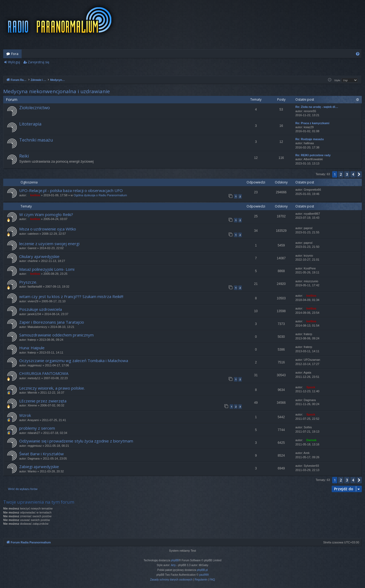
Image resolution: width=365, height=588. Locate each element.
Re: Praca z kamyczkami (312, 123)
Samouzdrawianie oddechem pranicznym (56, 335)
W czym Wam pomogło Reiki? (46, 214)
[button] (359, 174)
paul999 (204, 575)
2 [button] (341, 174)
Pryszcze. (28, 282)
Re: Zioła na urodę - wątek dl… (317, 107)
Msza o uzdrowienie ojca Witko (48, 229)
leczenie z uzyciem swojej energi (49, 244)
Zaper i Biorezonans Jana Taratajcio (52, 322)
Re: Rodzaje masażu (310, 139)
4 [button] (353, 174)
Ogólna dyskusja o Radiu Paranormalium (100, 195)
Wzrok (25, 415)
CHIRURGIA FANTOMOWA (44, 373)
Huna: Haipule (32, 348)
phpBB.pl (202, 570)
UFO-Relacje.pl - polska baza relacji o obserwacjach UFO (71, 190)
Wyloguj (14, 62)
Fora (15, 54)
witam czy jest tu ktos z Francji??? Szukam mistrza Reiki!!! (71, 296)
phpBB (175, 560)
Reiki (24, 156)
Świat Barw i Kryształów (41, 454)
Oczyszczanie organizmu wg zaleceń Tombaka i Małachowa (74, 360)
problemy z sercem (37, 428)
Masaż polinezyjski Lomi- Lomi (47, 269)
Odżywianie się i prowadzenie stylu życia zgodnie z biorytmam (76, 441)
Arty (173, 565)
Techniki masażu (36, 140)
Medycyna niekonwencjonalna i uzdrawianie (57, 91)
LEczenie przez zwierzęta (43, 401)
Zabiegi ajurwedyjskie (39, 467)
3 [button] (347, 174)
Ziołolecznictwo (35, 108)
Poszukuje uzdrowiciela (41, 309)
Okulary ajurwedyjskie (39, 256)
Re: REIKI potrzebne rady (313, 155)
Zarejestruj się (39, 62)
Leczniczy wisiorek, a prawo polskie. (52, 388)
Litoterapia (30, 124)
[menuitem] (358, 54)
